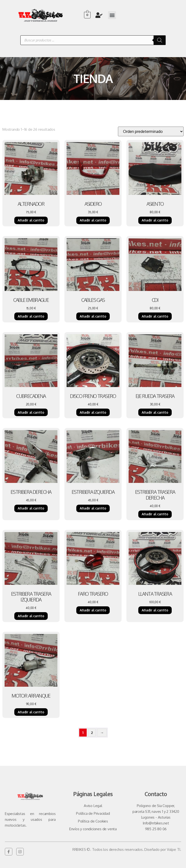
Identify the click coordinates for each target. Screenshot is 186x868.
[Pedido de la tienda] (151, 131)
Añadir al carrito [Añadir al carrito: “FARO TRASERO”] (93, 610)
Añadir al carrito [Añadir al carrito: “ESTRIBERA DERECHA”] (31, 508)
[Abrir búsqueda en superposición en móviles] (93, 40)
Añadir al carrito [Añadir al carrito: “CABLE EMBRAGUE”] (31, 316)
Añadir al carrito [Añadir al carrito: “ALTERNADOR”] (31, 220)
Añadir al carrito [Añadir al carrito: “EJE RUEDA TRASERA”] (155, 412)
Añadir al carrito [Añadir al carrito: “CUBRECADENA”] (31, 412)
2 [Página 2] (92, 733)
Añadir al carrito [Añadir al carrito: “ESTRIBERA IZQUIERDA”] (93, 508)
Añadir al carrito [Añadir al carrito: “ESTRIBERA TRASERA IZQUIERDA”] (31, 616)
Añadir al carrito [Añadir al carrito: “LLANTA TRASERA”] (155, 610)
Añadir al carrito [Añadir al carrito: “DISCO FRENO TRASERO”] (93, 412)
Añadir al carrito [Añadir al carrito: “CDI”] (155, 316)
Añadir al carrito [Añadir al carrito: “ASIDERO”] (93, 220)
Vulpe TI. (174, 849)
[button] (112, 15)
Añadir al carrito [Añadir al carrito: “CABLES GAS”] (93, 316)
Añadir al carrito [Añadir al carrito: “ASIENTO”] (155, 220)
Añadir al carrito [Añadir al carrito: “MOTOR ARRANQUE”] (31, 712)
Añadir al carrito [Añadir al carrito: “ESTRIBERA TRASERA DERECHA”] (155, 514)
